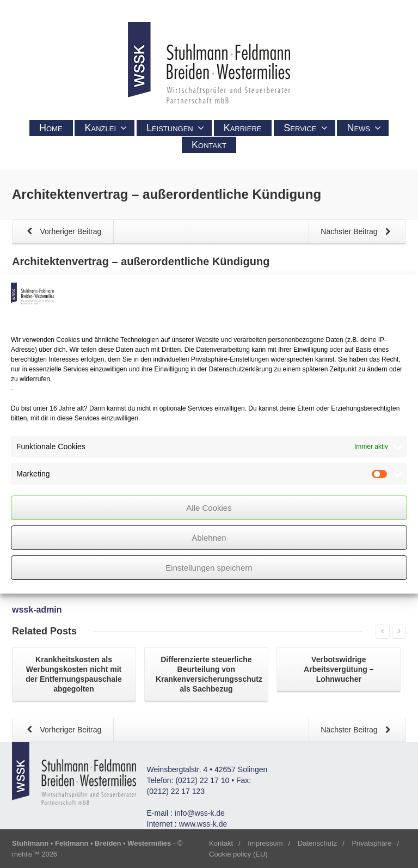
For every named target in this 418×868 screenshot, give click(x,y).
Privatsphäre (371, 843)
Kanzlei (106, 128)
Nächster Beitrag (358, 232)
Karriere (243, 128)
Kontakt (209, 145)
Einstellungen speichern (209, 568)
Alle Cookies (209, 508)
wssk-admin (37, 610)
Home (51, 128)
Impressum (265, 843)
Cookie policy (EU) (238, 854)
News (364, 128)
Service (305, 128)
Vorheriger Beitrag (62, 232)
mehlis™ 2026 (35, 854)
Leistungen (175, 128)
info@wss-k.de (200, 813)
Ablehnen (209, 538)
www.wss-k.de (203, 824)
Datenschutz (317, 843)
